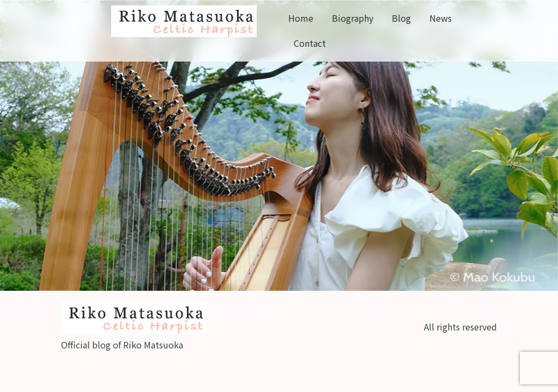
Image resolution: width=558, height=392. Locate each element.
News (441, 18)
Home (301, 18)
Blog (401, 18)
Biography (353, 18)
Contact (310, 43)
